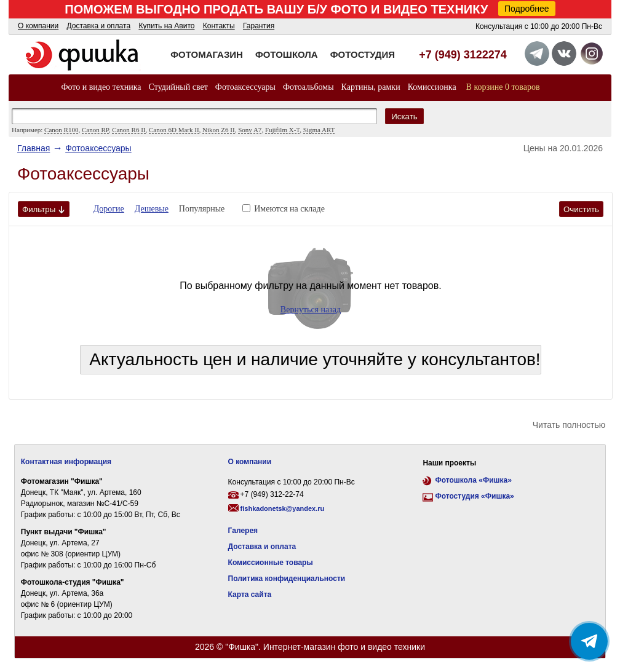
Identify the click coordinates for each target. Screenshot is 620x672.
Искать (404, 117)
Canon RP (95, 130)
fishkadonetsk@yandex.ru (283, 508)
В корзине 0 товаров (503, 87)
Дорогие (109, 209)
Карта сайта (250, 595)
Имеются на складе (289, 209)
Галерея (243, 531)
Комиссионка (432, 87)
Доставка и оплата (99, 26)
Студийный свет (178, 87)
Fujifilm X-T (282, 130)
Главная (34, 148)
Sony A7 (250, 130)
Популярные (202, 209)
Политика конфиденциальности (287, 579)
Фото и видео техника (101, 87)
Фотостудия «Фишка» (474, 496)
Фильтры (44, 209)
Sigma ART (319, 130)
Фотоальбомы (308, 87)
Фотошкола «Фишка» (473, 480)
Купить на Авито (166, 26)
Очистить (581, 209)
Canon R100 (61, 130)
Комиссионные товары (271, 563)
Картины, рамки (371, 87)
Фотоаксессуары (245, 87)
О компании (38, 26)
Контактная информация (66, 462)
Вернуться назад (311, 310)
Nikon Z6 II (219, 130)
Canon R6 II (129, 130)
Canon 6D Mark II (174, 130)
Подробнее (527, 9)
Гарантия (259, 26)
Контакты (219, 26)
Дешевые (152, 209)
